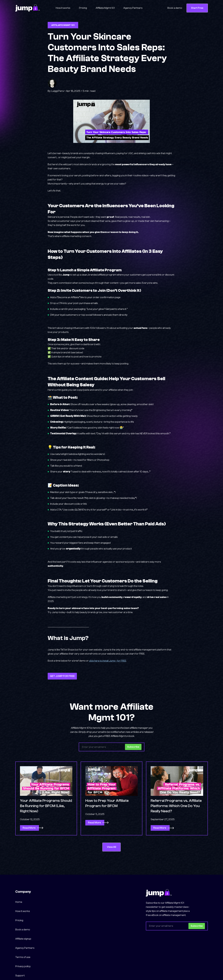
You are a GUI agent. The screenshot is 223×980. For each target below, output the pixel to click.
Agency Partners (133, 8)
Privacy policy (23, 966)
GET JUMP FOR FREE (62, 676)
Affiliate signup (23, 939)
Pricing (83, 8)
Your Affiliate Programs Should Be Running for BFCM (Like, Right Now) (46, 808)
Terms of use (23, 957)
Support (20, 976)
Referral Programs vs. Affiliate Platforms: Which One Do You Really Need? (176, 808)
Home (19, 902)
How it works (63, 8)
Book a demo (175, 8)
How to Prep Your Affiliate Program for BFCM (107, 805)
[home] (27, 8)
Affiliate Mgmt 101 (105, 8)
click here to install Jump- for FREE (107, 661)
